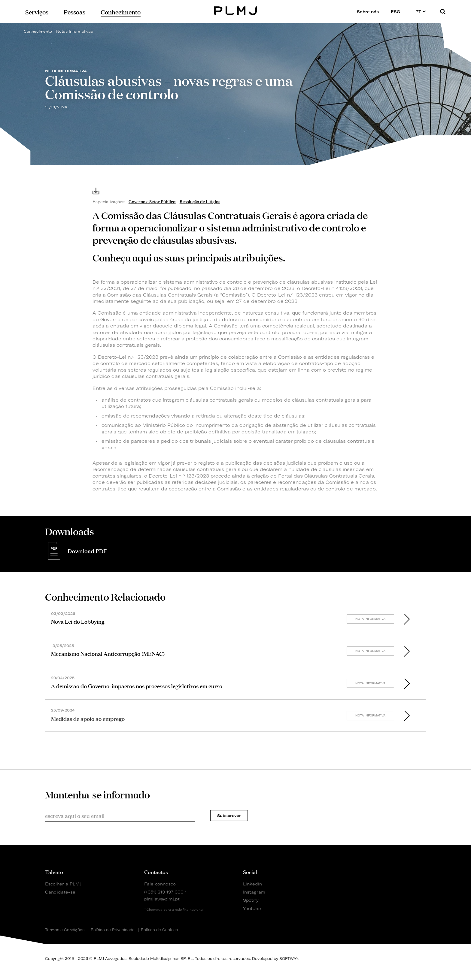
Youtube (252, 908)
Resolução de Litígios (200, 201)
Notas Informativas (74, 31)
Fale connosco (160, 884)
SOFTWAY (289, 959)
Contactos (156, 872)
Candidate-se (60, 892)
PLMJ (236, 10)
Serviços (37, 12)
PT (421, 12)
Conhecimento (38, 31)
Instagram (254, 892)
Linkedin (252, 884)
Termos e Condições (65, 930)
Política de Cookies (159, 930)
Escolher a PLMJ (63, 884)
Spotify (251, 900)
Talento (54, 872)
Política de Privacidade (113, 930)
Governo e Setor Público (152, 201)
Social (250, 872)
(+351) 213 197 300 (164, 892)
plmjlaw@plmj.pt (162, 899)
